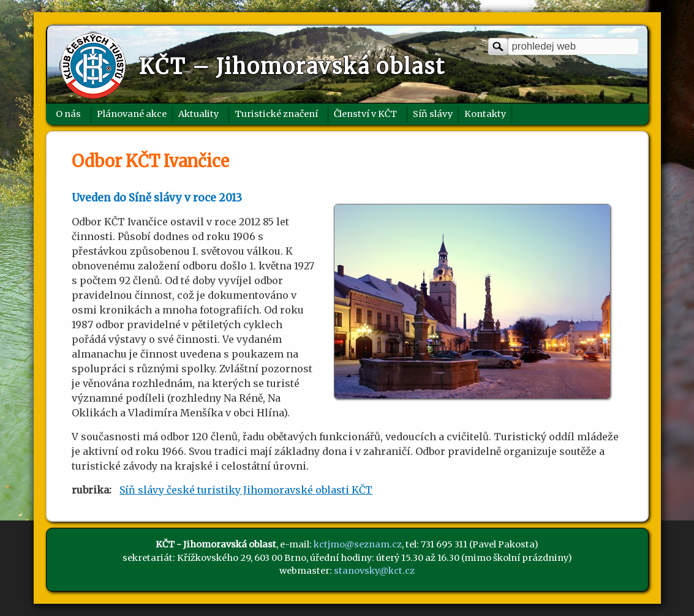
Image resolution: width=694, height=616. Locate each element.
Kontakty (485, 114)
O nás (68, 114)
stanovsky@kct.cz (374, 571)
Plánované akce (132, 114)
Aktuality (198, 114)
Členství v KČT (365, 114)
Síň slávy (433, 114)
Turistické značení (276, 114)
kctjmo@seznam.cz (358, 544)
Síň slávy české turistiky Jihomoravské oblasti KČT (246, 490)
